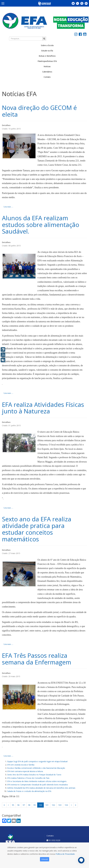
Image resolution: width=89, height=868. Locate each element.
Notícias (47, 66)
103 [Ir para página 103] (60, 805)
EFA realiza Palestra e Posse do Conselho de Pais (28, 778)
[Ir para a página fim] (76, 805)
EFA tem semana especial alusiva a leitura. (25, 771)
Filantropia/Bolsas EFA (47, 61)
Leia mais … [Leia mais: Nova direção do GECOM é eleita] (8, 207)
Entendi (45, 859)
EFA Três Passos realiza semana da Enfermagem (37, 659)
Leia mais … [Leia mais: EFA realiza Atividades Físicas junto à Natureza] (8, 508)
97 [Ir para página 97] (24, 805)
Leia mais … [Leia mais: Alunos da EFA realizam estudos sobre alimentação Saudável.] (8, 393)
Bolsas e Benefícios (47, 56)
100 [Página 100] (40, 805)
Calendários (47, 72)
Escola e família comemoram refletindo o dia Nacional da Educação (36, 768)
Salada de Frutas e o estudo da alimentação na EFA (29, 791)
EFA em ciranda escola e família (21, 765)
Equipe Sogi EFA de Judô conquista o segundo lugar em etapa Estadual (37, 761)
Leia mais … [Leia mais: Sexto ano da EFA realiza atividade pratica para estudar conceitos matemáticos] (8, 644)
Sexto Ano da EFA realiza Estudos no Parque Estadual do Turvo (34, 775)
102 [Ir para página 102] (53, 805)
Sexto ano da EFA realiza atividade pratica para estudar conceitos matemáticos (37, 529)
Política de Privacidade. (65, 854)
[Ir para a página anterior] (8, 805)
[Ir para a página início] (4, 805)
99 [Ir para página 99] (35, 805)
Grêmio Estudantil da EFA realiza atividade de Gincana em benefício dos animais (41, 788)
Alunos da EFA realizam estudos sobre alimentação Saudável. (41, 225)
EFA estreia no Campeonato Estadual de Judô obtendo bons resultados (38, 785)
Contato (47, 77)
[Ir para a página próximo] (71, 805)
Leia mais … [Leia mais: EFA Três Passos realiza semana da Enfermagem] (8, 756)
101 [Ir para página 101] (47, 805)
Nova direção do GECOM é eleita (39, 111)
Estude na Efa (47, 51)
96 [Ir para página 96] (18, 805)
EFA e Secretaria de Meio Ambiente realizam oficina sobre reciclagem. (37, 781)
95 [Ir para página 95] (13, 805)
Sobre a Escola (47, 45)
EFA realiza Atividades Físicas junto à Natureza (43, 408)
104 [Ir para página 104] (66, 805)
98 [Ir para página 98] (29, 805)
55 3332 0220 (54, 840)
